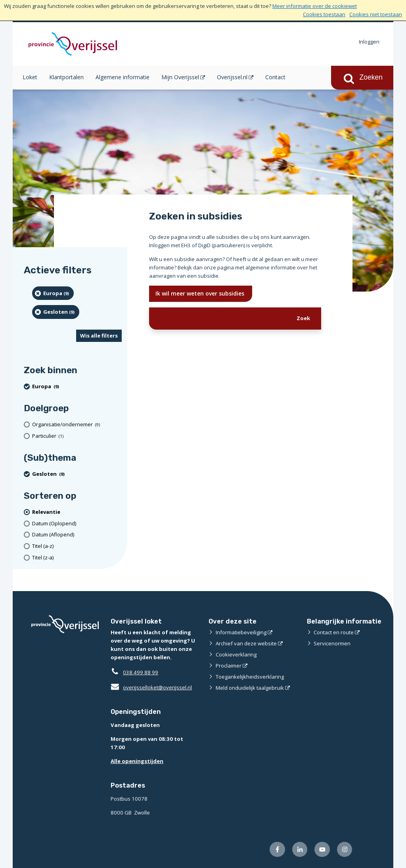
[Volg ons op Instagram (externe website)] (345, 850)
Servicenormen (332, 643)
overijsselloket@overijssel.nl (151, 687)
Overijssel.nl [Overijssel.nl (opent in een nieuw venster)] (232, 77)
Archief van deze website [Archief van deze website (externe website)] (246, 643)
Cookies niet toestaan (376, 14)
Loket (30, 77)
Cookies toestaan (324, 14)
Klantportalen (66, 77)
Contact (275, 77)
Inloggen (369, 42)
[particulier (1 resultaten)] (77, 436)
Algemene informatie (123, 77)
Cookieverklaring (236, 654)
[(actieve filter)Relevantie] (77, 512)
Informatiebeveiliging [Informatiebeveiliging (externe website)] (241, 632)
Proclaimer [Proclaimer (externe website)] (229, 666)
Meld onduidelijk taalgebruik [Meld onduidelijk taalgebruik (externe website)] (250, 688)
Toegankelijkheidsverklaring (250, 677)
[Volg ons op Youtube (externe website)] (322, 850)
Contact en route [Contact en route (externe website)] (334, 632)
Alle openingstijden (137, 761)
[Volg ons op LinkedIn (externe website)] (300, 850)
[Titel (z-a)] (77, 558)
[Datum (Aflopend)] (77, 535)
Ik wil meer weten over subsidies (201, 293)
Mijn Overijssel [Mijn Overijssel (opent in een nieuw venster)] (180, 77)
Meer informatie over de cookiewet (315, 6)
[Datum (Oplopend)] (77, 524)
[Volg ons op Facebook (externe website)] (277, 850)
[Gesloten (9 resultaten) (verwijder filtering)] (56, 312)
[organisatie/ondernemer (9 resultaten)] (77, 424)
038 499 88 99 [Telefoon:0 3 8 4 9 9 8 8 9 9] (141, 672)
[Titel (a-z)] (77, 546)
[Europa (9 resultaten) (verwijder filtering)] (53, 293)
